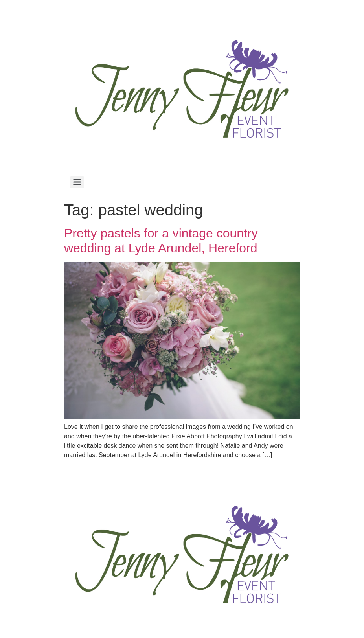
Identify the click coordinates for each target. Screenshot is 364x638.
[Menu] (77, 182)
